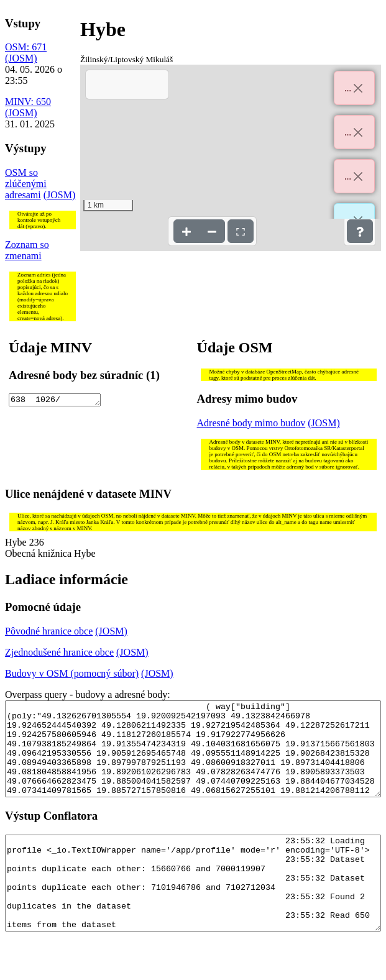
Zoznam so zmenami (27, 250)
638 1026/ (55, 401)
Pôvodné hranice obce (49, 631)
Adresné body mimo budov (251, 423)
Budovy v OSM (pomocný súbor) (72, 673)
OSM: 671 (26, 47)
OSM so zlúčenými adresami (26, 184)
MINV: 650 (28, 102)
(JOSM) (21, 58)
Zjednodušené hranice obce (59, 652)
